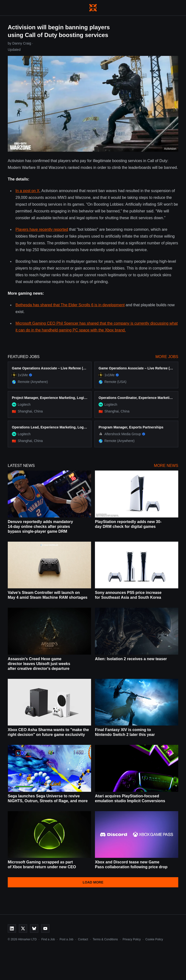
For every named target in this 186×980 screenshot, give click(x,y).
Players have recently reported (42, 229)
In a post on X (27, 191)
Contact (83, 939)
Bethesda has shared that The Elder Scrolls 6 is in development (70, 305)
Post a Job (66, 939)
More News (166, 466)
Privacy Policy (132, 939)
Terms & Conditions (105, 939)
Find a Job (48, 939)
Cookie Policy (154, 939)
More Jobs (167, 357)
